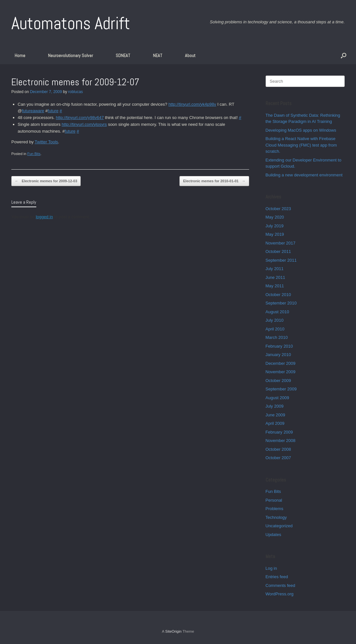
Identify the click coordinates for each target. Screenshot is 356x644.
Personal (274, 500)
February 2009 (279, 432)
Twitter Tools (46, 142)
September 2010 (281, 303)
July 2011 (275, 269)
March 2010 (277, 337)
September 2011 (281, 260)
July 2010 (275, 320)
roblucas (75, 92)
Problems (275, 509)
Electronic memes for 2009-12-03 (46, 181)
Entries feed (277, 577)
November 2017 (281, 243)
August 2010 (277, 312)
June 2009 (276, 415)
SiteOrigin (173, 631)
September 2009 (281, 389)
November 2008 (281, 441)
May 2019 (275, 234)
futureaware (33, 111)
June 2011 (276, 277)
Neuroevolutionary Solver (70, 55)
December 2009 (281, 363)
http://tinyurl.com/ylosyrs (84, 124)
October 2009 (278, 381)
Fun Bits (34, 154)
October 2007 (278, 458)
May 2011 (275, 286)
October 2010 (278, 295)
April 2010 (275, 329)
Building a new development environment (304, 175)
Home (20, 55)
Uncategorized (279, 526)
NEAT (158, 55)
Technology (276, 517)
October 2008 (278, 449)
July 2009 (275, 406)
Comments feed (281, 585)
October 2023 (278, 209)
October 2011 (278, 251)
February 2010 (279, 346)
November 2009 (281, 372)
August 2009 (277, 398)
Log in (271, 568)
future (53, 111)
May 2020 (275, 217)
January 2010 (278, 355)
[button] (344, 55)
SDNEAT (123, 55)
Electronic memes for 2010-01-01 (214, 181)
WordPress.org (280, 594)
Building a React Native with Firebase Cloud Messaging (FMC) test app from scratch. (301, 145)
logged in (44, 217)
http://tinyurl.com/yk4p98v (192, 104)
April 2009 (275, 423)
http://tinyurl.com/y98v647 (80, 118)
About (190, 55)
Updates (273, 535)
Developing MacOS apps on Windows (301, 130)
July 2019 (275, 226)
